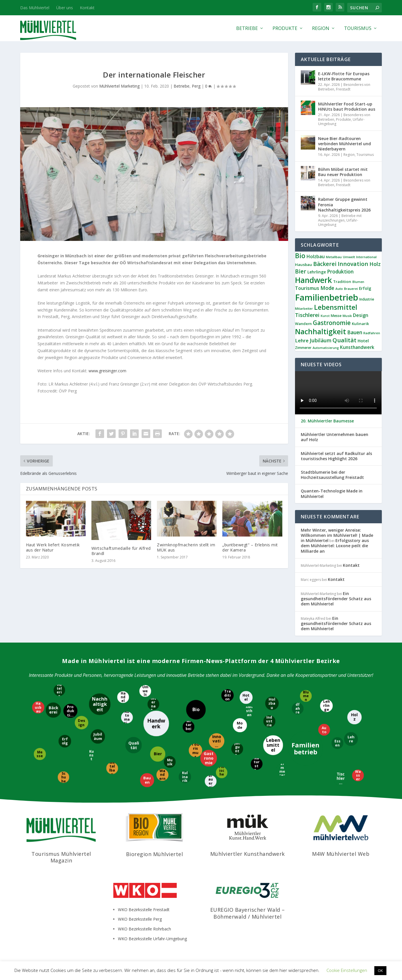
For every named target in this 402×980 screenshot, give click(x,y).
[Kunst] (92, 755)
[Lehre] (351, 739)
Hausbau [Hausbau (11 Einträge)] (304, 265)
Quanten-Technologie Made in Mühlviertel (332, 494)
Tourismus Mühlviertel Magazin (61, 857)
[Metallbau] (112, 768)
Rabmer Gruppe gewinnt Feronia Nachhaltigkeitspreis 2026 (344, 204)
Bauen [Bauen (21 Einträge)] (355, 332)
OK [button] (380, 970)
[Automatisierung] (127, 718)
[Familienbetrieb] (306, 749)
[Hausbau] (38, 708)
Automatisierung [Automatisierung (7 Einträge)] (326, 348)
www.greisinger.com (107, 371)
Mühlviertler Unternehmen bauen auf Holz (335, 437)
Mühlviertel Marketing (119, 86)
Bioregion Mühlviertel (155, 854)
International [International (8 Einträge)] (366, 257)
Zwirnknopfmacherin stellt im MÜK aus (186, 547)
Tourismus (358, 29)
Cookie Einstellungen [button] (347, 970)
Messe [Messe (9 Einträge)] (336, 316)
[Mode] (240, 725)
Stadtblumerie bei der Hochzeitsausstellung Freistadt (332, 475)
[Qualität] (133, 745)
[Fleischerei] (221, 772)
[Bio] (196, 710)
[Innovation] (217, 741)
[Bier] (157, 754)
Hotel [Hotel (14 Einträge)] (363, 341)
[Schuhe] (63, 777)
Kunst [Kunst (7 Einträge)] (325, 316)
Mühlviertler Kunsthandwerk (248, 854)
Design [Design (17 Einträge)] (361, 315)
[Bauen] (147, 780)
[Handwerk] (156, 724)
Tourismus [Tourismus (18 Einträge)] (307, 288)
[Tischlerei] (341, 778)
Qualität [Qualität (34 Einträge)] (344, 340)
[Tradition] (228, 695)
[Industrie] (270, 721)
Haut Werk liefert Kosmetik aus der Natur (53, 547)
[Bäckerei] (53, 710)
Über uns (65, 8)
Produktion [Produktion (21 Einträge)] (340, 272)
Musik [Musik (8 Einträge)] (347, 316)
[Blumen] (306, 696)
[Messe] (39, 754)
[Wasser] (357, 776)
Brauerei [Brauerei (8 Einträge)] (351, 289)
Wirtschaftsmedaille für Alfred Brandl (121, 551)
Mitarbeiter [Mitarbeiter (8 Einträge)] (304, 308)
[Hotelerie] (60, 690)
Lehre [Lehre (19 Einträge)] (302, 340)
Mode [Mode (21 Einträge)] (327, 288)
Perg (196, 86)
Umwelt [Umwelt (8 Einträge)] (349, 257)
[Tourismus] (196, 751)
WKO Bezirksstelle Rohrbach (144, 929)
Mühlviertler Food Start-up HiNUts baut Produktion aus (347, 106)
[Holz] (355, 717)
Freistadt (343, 89)
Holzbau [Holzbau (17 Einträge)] (316, 256)
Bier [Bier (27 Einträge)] (301, 271)
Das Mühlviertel (35, 8)
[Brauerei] (211, 781)
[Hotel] (246, 698)
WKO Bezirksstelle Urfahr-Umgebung (152, 939)
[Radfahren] (298, 708)
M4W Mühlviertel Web (341, 854)
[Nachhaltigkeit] (99, 704)
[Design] (82, 722)
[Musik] (169, 762)
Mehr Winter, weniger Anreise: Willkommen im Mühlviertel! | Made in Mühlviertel (337, 535)
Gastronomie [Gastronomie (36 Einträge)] (332, 323)
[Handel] (123, 697)
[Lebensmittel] (273, 745)
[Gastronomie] (209, 758)
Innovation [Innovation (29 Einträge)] (353, 264)
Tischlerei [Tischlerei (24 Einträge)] (307, 315)
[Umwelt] (145, 691)
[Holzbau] (272, 703)
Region (321, 29)
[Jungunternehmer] (237, 749)
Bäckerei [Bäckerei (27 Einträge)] (325, 264)
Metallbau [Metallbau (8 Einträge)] (334, 257)
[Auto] (324, 729)
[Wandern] (162, 775)
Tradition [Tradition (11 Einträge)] (342, 282)
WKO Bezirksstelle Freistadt (144, 910)
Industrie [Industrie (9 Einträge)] (367, 299)
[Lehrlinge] (326, 706)
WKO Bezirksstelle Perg (140, 919)
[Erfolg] (65, 741)
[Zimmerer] (282, 769)
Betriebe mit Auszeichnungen (340, 218)
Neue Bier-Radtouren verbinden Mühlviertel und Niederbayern (344, 144)
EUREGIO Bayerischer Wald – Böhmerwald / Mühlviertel (248, 913)
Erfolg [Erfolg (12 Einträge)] (365, 288)
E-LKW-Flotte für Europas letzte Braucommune (344, 76)
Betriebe (247, 29)
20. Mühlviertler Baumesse (327, 421)
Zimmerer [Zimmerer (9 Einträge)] (303, 348)
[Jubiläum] (98, 737)
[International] (154, 704)
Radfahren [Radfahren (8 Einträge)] (372, 333)
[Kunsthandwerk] (249, 713)
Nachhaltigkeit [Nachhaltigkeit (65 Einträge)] (321, 332)
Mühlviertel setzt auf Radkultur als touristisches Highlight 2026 (336, 456)
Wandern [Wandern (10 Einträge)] (303, 324)
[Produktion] (71, 710)
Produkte (285, 29)
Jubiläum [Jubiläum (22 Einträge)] (321, 340)
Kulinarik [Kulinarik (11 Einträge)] (360, 324)
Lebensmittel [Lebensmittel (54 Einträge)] (336, 307)
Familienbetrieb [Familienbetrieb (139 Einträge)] (327, 297)
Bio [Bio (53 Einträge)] (300, 256)
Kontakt (87, 8)
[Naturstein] (257, 764)
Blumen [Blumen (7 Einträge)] (358, 282)
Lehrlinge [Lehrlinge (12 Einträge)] (317, 272)
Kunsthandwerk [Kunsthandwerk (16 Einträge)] (357, 347)
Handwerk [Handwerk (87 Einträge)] (313, 280)
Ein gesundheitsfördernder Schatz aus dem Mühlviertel (336, 599)
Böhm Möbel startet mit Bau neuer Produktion (343, 172)
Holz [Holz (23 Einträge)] (375, 264)
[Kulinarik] (185, 776)
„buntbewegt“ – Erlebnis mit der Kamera (250, 547)
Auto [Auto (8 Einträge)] (339, 289)
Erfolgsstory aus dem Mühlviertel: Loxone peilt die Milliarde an (335, 546)
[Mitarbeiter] (188, 726)
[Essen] (337, 743)
